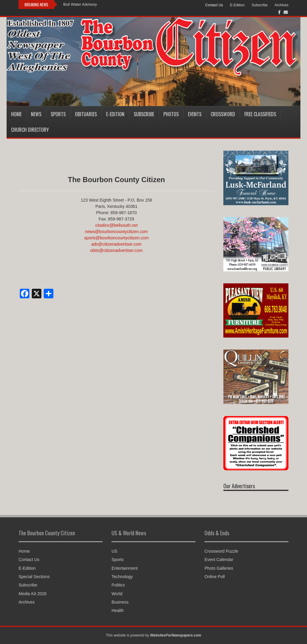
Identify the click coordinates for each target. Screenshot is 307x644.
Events (195, 114)
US (114, 551)
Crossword (223, 114)
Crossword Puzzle (221, 551)
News (36, 114)
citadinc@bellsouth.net (116, 225)
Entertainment (125, 568)
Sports (58, 114)
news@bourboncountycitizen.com (116, 232)
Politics (118, 585)
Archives (282, 5)
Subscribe (259, 5)
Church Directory (30, 130)
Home (16, 114)
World (117, 594)
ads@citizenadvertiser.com (116, 244)
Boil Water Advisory (80, 4)
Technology (122, 577)
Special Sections (34, 577)
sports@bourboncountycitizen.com (116, 238)
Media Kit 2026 (33, 594)
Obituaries (86, 114)
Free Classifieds (260, 114)
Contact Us (214, 5)
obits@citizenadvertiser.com (116, 250)
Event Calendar (219, 560)
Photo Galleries (219, 568)
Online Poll (215, 577)
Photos (171, 114)
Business (120, 602)
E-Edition (237, 5)
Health (118, 610)
